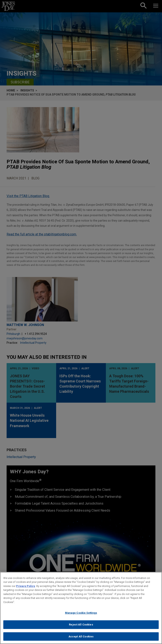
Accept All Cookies (81, 639)
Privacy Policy (26, 588)
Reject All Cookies (81, 627)
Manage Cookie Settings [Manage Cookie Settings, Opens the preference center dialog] (81, 615)
